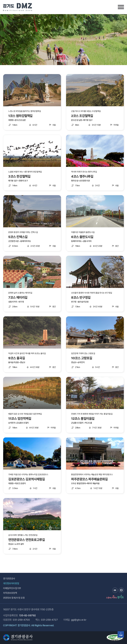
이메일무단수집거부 (12, 588)
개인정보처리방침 (11, 583)
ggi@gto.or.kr (79, 620)
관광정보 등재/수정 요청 (14, 598)
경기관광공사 (9, 578)
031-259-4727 (49, 620)
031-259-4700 (21, 620)
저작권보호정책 (10, 593)
